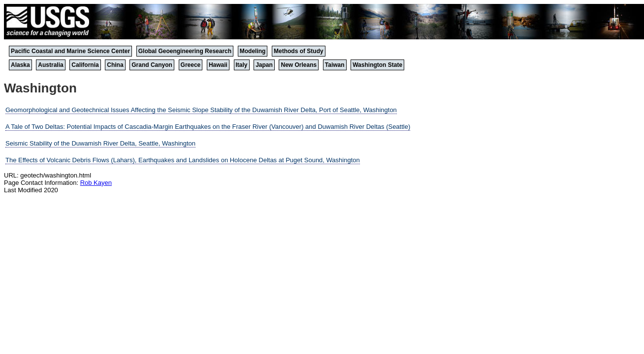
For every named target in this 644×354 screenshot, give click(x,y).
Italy (242, 65)
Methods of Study (299, 51)
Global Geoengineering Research (185, 51)
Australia (50, 65)
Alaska (20, 65)
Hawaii (218, 65)
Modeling (253, 51)
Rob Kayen (96, 183)
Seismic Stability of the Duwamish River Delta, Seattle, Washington (100, 143)
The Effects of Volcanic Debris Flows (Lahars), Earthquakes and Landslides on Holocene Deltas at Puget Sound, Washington (183, 160)
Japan (264, 65)
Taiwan (335, 65)
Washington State (377, 65)
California (85, 65)
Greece (191, 65)
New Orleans (299, 65)
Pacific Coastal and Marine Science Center (70, 51)
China (115, 65)
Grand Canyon (152, 65)
